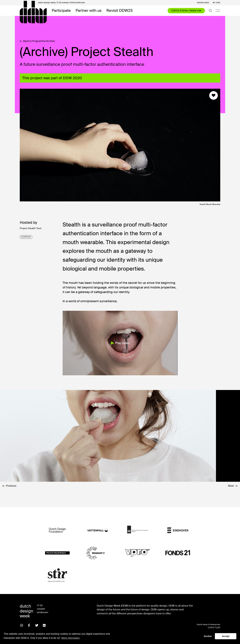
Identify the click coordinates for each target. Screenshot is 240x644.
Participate (61, 11)
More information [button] (71, 638)
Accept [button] (226, 636)
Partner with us (89, 11)
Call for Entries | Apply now (186, 10)
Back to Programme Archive (37, 41)
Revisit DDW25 (120, 11)
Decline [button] (208, 636)
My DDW (217, 3)
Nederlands (203, 3)
